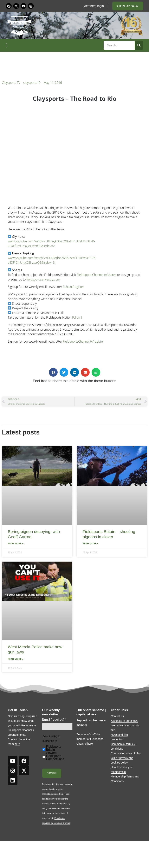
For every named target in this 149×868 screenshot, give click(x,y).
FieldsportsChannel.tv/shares (97, 275)
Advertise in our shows (124, 721)
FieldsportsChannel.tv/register (83, 341)
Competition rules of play (126, 753)
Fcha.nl (77, 317)
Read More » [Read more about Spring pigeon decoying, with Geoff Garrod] (16, 543)
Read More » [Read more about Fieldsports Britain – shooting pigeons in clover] (91, 543)
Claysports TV (11, 83)
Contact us (117, 716)
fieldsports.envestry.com (43, 279)
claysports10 (32, 83)
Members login (94, 6)
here (17, 744)
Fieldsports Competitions (55, 758)
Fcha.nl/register (73, 287)
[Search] (139, 45)
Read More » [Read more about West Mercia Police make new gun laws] (16, 659)
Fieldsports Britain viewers (54, 750)
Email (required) (54, 720)
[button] (54, 45)
